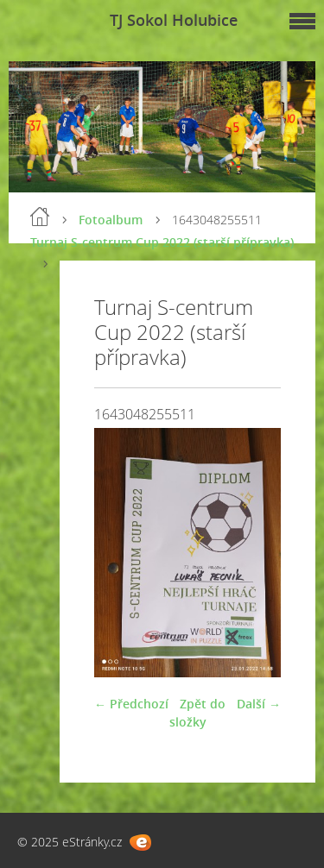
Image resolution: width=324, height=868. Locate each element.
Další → (259, 704)
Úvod (40, 217)
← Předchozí (131, 704)
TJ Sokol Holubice (174, 20)
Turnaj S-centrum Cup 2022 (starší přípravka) (162, 242)
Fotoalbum (111, 220)
